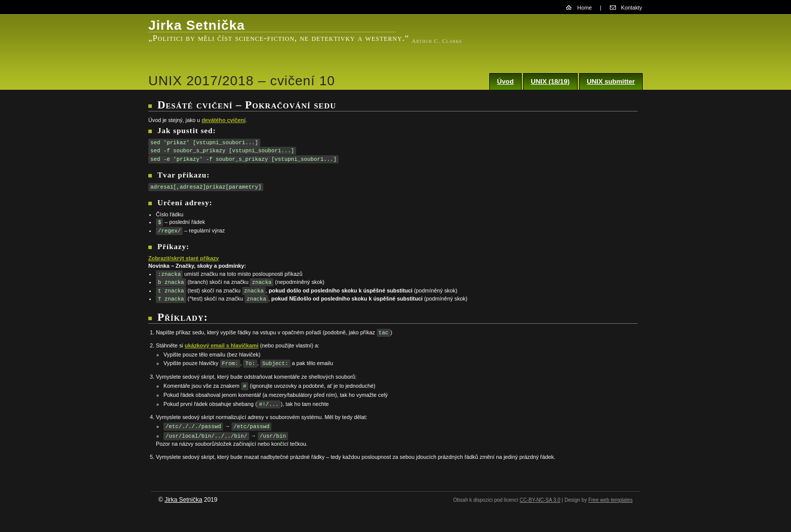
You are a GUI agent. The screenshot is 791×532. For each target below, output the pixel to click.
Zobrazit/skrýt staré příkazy (184, 258)
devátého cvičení (224, 120)
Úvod (505, 81)
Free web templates (610, 500)
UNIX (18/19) (550, 81)
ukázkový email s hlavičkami (221, 345)
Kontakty (632, 8)
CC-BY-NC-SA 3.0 (540, 500)
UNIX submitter (611, 81)
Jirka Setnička (183, 500)
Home (584, 8)
